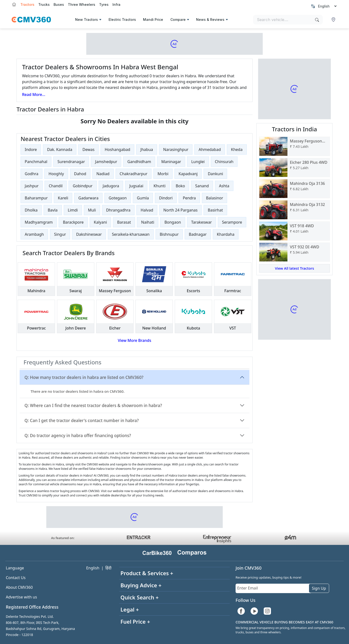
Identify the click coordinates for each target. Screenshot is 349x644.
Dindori (166, 198)
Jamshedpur (106, 162)
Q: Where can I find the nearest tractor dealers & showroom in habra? (93, 405)
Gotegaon (118, 198)
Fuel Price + (135, 621)
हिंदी (108, 568)
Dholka (31, 210)
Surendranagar (71, 162)
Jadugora (111, 186)
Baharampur (36, 198)
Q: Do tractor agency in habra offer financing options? (78, 436)
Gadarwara (88, 198)
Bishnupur (169, 234)
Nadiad (103, 174)
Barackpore (73, 222)
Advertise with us (21, 597)
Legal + (130, 609)
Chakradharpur (134, 174)
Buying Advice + (141, 585)
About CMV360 (19, 587)
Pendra (189, 198)
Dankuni (215, 174)
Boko (180, 186)
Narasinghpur (176, 149)
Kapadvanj (188, 174)
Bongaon (173, 222)
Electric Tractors (122, 20)
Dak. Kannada (60, 149)
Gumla (143, 198)
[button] (334, 20)
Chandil (56, 186)
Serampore (232, 222)
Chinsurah (224, 162)
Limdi (73, 210)
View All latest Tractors (294, 268)
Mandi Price (153, 20)
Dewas (88, 149)
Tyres (104, 4)
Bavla (53, 210)
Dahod (80, 174)
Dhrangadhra (118, 210)
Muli (92, 210)
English (93, 568)
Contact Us (16, 578)
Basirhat (215, 210)
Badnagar (198, 234)
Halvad (147, 210)
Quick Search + (140, 597)
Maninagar (171, 162)
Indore (31, 149)
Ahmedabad (210, 149)
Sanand (202, 186)
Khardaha (226, 234)
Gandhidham (139, 162)
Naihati (148, 222)
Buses (59, 4)
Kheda (237, 149)
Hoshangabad (117, 149)
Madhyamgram (39, 222)
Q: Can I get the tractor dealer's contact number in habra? (82, 420)
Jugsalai (136, 186)
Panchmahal (36, 162)
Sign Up (319, 588)
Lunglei (198, 162)
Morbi (163, 174)
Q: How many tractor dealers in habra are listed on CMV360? (84, 377)
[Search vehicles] (288, 20)
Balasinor (214, 198)
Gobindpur (83, 186)
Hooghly (56, 174)
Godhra (32, 174)
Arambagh (34, 234)
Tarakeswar (202, 222)
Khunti (159, 186)
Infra (116, 4)
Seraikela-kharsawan (131, 234)
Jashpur (32, 186)
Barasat (124, 222)
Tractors (27, 4)
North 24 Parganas (180, 210)
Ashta (224, 186)
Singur (60, 234)
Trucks (44, 4)
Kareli (63, 198)
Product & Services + (147, 573)
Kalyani (100, 222)
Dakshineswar (89, 234)
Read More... (34, 94)
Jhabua (147, 149)
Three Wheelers (82, 4)
